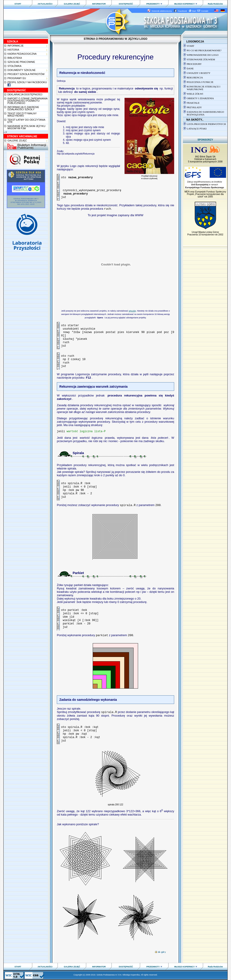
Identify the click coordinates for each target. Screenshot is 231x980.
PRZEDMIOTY (154, 4)
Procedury (194, 64)
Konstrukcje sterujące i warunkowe (204, 88)
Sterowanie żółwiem (201, 59)
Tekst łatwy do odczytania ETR (26, 121)
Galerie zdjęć (28, 141)
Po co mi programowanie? (204, 50)
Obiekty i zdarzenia (200, 98)
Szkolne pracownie (21, 62)
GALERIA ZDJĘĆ (72, 4)
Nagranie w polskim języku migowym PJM (26, 127)
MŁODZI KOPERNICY (186, 4)
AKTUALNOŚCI (45, 4)
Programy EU (28, 78)
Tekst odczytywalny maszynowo (22, 115)
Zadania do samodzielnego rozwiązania (205, 113)
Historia (28, 50)
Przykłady (194, 107)
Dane (190, 68)
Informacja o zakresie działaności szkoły (23, 108)
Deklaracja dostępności (25, 94)
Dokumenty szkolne (28, 70)
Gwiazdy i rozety (199, 73)
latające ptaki (197, 129)
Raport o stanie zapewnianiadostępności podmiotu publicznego (28, 101)
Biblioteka (15, 58)
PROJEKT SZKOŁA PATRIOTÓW (26, 74)
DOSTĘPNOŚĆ (126, 4)
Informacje (28, 46)
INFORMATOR (99, 4)
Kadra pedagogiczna (28, 54)
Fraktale (193, 103)
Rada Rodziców (215, 4)
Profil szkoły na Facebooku (27, 84)
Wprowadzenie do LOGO (203, 55)
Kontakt (203, 11)
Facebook (181, 11)
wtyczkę (132, 311)
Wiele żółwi (195, 94)
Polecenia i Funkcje (200, 82)
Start (193, 11)
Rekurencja (195, 77)
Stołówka (14, 66)
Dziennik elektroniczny (160, 11)
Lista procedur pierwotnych (206, 124)
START (18, 4)
